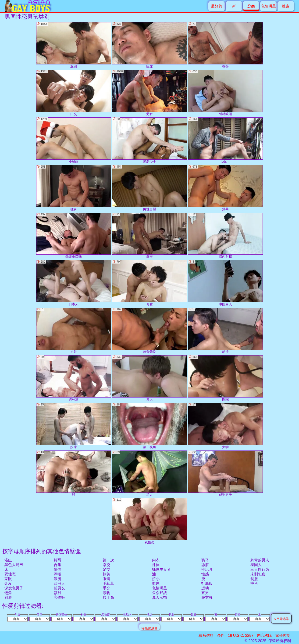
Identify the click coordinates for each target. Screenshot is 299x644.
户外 (74, 331)
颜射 (57, 593)
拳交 (107, 565)
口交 (74, 93)
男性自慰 (149, 188)
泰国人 (256, 565)
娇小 (156, 579)
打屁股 (207, 583)
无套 (149, 93)
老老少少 (149, 140)
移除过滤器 (149, 628)
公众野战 (160, 593)
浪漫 (57, 579)
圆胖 (8, 597)
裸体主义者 (161, 569)
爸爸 (225, 45)
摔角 (254, 583)
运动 (205, 588)
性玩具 (207, 569)
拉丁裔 (108, 597)
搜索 (286, 6)
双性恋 (10, 574)
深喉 (57, 574)
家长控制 (283, 635)
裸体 (156, 565)
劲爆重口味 (74, 236)
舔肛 (205, 565)
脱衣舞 (207, 597)
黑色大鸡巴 (14, 565)
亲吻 (107, 593)
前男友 (59, 588)
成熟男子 (225, 473)
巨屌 (149, 45)
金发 (8, 583)
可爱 (149, 283)
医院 (225, 378)
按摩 (74, 426)
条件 (221, 635)
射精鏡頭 (225, 93)
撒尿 (156, 583)
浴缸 (8, 560)
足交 (107, 569)
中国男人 (225, 283)
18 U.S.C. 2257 (241, 635)
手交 (107, 588)
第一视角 (149, 426)
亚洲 (74, 45)
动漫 (225, 331)
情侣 (57, 569)
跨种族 (74, 378)
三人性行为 (260, 569)
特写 (57, 560)
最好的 (217, 6)
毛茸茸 (108, 583)
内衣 (156, 560)
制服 (254, 579)
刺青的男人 (260, 560)
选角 (8, 593)
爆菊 (225, 188)
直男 (205, 593)
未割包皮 (258, 574)
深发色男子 (14, 588)
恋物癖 (59, 597)
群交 (149, 236)
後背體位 (149, 331)
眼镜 (107, 579)
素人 (149, 378)
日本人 (74, 283)
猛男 (74, 188)
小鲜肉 (74, 140)
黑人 (149, 473)
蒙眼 (8, 579)
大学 (225, 426)
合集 (57, 565)
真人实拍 (160, 597)
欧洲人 (59, 583)
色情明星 (268, 6)
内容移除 (264, 635)
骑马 (205, 560)
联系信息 (206, 635)
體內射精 (225, 236)
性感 (205, 574)
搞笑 (107, 574)
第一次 (108, 560)
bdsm (225, 140)
